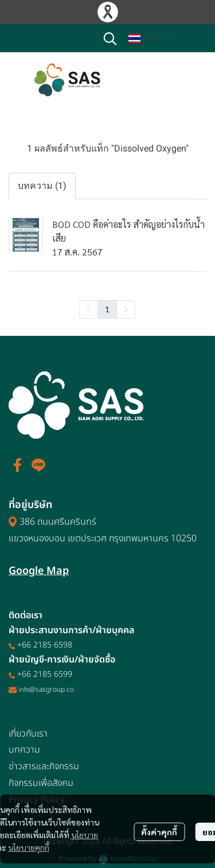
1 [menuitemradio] (107, 309)
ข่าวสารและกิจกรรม (44, 766)
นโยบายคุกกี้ (29, 847)
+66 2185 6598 (45, 645)
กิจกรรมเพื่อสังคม (41, 783)
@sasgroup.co (52, 690)
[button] (110, 38)
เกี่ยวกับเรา (28, 734)
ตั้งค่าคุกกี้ (159, 832)
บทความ (24, 750)
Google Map (39, 571)
